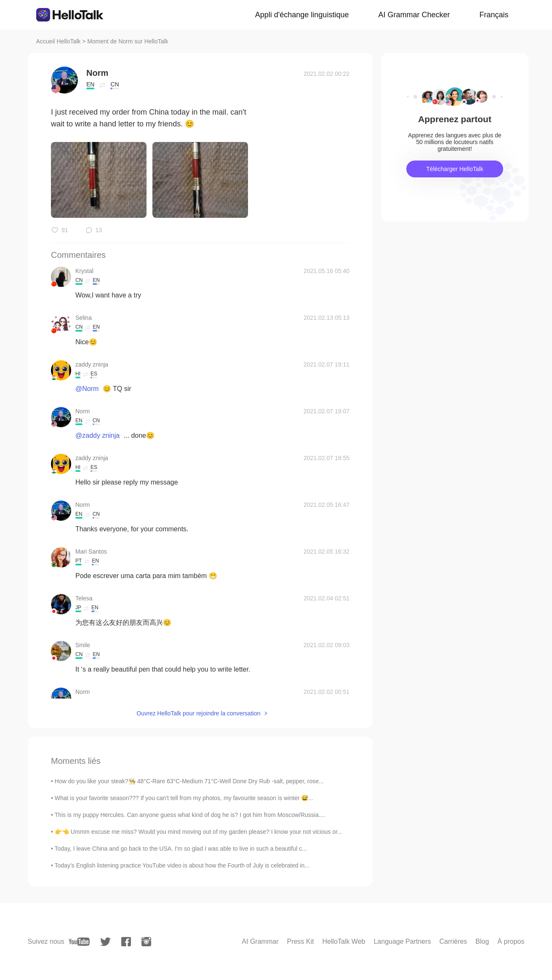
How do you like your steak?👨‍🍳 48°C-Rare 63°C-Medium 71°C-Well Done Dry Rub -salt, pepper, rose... (189, 781)
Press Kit (300, 941)
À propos (511, 941)
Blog (482, 941)
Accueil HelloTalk (59, 41)
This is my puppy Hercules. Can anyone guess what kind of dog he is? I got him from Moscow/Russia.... (190, 815)
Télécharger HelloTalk (455, 169)
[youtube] (79, 942)
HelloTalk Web (344, 941)
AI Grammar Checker (414, 15)
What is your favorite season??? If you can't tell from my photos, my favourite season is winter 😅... (184, 798)
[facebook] (126, 942)
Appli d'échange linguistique (302, 15)
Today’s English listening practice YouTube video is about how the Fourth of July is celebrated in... (182, 865)
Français (494, 15)
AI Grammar (260, 941)
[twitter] (105, 942)
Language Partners (402, 941)
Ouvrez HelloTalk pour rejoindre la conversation (198, 713)
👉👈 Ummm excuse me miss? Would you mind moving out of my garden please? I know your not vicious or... (199, 832)
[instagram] (146, 942)
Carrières (453, 941)
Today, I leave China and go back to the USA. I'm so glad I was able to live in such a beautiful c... (181, 849)
